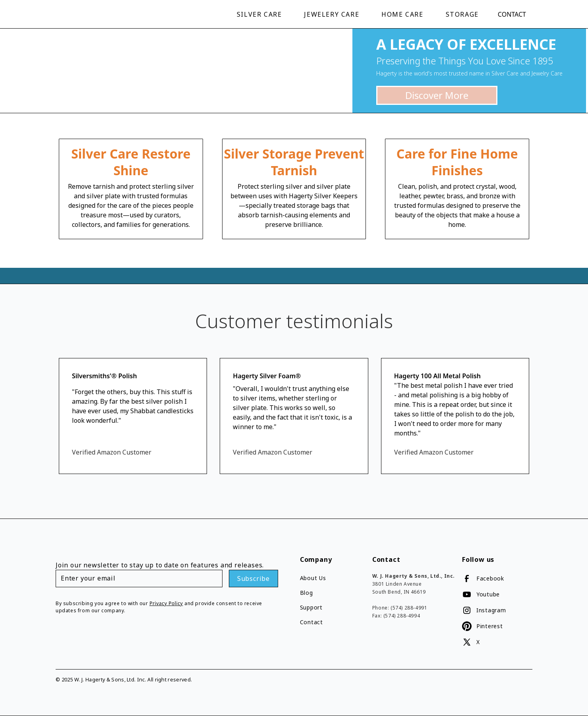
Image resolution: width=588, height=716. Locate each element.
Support (311, 607)
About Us (313, 578)
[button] (261, 14)
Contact (512, 14)
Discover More (437, 95)
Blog (307, 593)
